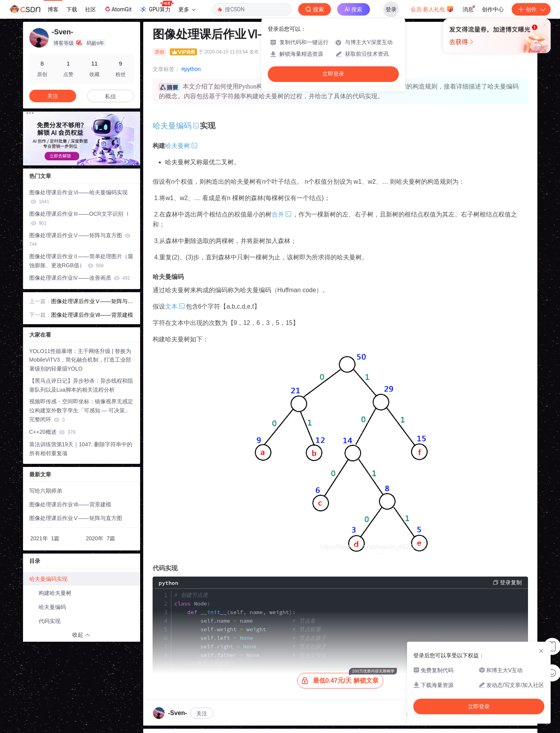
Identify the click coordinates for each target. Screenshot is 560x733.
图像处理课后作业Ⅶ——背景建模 (92, 315)
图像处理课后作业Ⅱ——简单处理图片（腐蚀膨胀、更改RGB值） (81, 261)
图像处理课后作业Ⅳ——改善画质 (80, 278)
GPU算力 (156, 7)
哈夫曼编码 (52, 607)
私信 (110, 96)
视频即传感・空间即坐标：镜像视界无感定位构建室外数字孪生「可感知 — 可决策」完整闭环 (81, 410)
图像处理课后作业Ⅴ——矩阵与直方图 (80, 240)
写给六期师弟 (46, 491)
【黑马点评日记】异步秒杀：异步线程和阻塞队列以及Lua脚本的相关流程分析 (81, 385)
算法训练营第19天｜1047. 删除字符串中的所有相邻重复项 (81, 449)
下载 (72, 9)
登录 (391, 9)
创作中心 (493, 9)
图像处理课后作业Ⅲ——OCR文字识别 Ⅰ (80, 218)
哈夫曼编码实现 (48, 579)
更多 (187, 9)
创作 (531, 9)
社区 (91, 9)
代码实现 (50, 621)
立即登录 (333, 74)
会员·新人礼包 (432, 9)
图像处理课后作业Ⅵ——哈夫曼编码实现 (78, 197)
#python (191, 69)
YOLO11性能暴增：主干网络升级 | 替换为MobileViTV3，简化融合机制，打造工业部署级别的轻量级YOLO (80, 360)
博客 (53, 9)
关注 (202, 713)
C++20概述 (52, 432)
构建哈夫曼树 (55, 593)
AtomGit (118, 9)
